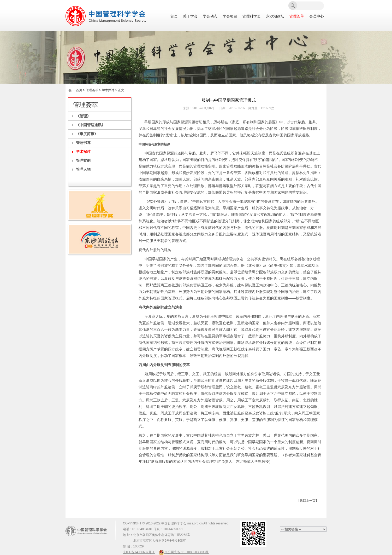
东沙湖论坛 (275, 16)
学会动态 (210, 16)
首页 (174, 16)
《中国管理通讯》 (91, 125)
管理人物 (83, 169)
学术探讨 (83, 152)
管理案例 (83, 160)
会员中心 (317, 16)
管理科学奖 (252, 16)
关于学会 (190, 16)
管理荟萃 (297, 16)
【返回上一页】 (308, 501)
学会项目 (230, 16)
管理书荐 (83, 143)
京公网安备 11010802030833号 (184, 552)
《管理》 (83, 116)
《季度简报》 (87, 134)
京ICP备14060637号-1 (139, 552)
